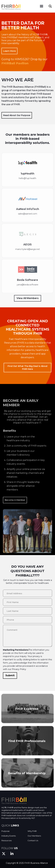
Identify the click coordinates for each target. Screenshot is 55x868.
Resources (7, 840)
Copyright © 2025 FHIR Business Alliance (27, 863)
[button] (41, 6)
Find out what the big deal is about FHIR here (28, 368)
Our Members (34, 836)
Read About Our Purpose (17, 115)
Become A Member (15, 510)
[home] (11, 6)
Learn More (9, 51)
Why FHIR (32, 831)
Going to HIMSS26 (15, 59)
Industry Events (9, 836)
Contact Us (33, 840)
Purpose (5, 831)
